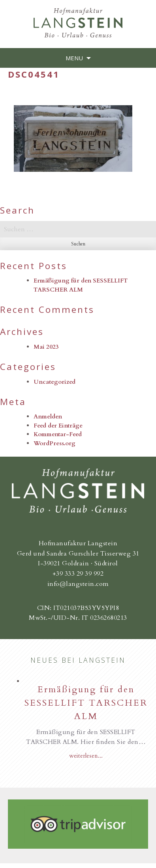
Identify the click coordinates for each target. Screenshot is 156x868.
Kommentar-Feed (58, 434)
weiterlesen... (86, 756)
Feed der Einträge (58, 426)
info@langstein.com (78, 584)
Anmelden (48, 416)
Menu (74, 58)
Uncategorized (55, 382)
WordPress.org (55, 443)
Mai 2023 (46, 347)
